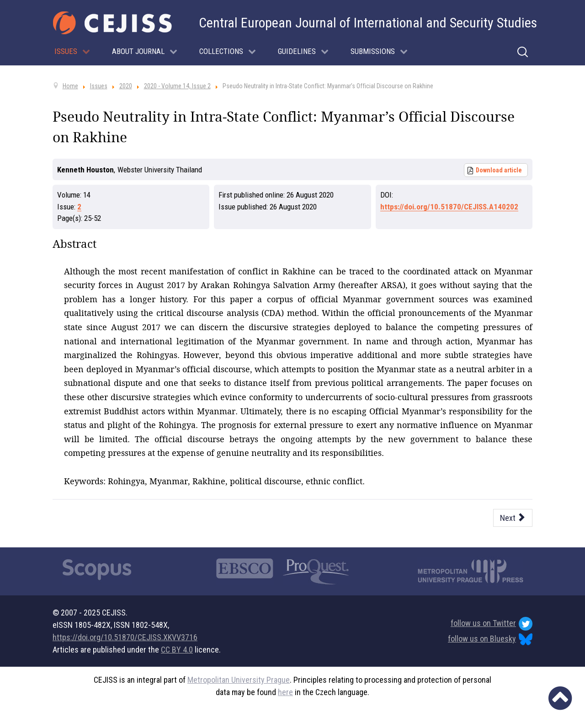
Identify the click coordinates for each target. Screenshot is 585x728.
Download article (499, 170)
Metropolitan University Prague (239, 680)
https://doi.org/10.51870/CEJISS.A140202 (449, 207)
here (285, 692)
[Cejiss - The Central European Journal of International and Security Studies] (112, 23)
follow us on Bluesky (490, 640)
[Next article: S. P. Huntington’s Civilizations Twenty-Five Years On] (513, 518)
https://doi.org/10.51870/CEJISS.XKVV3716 (125, 637)
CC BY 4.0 (177, 650)
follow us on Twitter (492, 624)
